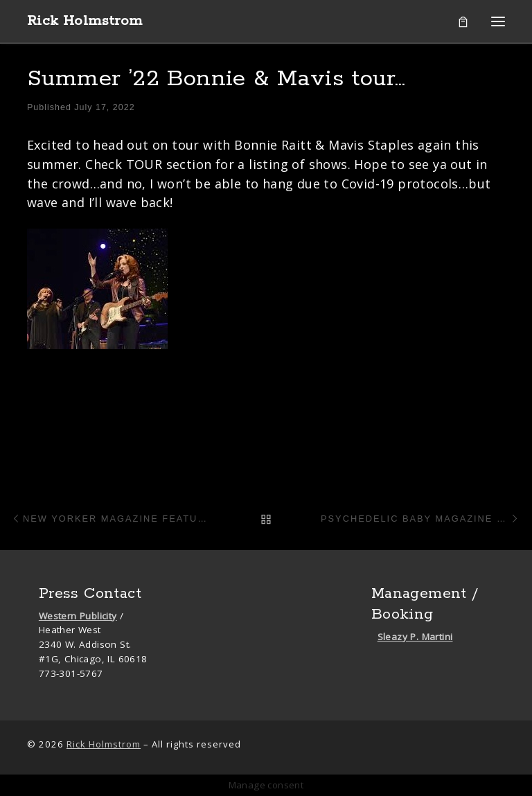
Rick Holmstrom (104, 744)
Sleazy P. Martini (415, 637)
